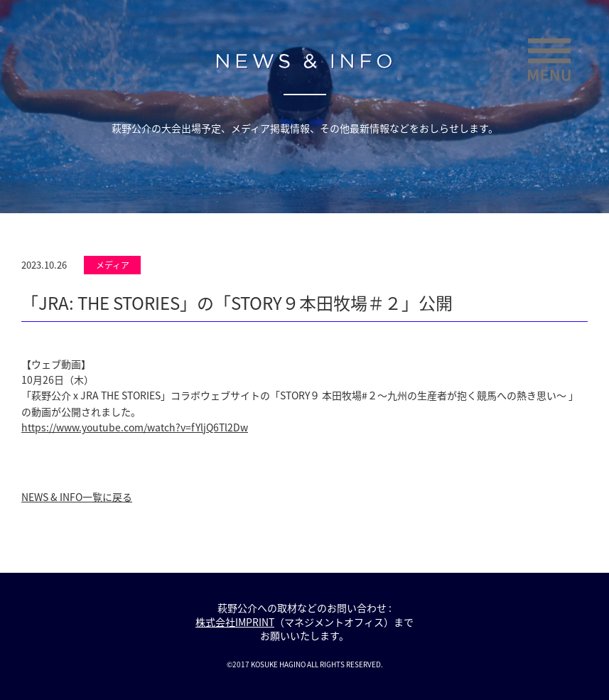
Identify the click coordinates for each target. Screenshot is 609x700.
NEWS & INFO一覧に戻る (77, 497)
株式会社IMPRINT (235, 622)
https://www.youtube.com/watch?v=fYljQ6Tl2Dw (135, 427)
